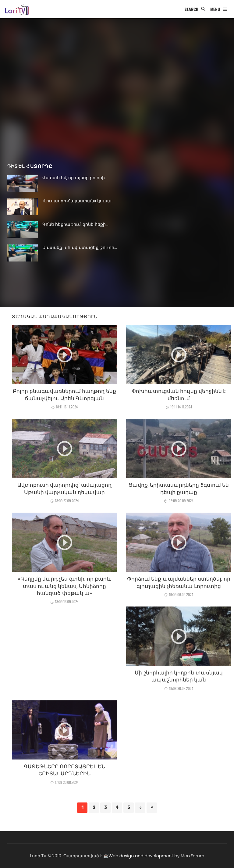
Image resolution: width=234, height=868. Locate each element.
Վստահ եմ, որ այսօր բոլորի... (75, 178)
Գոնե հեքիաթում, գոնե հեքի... (75, 224)
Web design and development (141, 856)
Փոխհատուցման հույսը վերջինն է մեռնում (179, 395)
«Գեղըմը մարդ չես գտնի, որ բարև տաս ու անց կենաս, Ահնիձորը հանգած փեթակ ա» (64, 586)
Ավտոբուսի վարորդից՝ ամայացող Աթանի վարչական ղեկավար (65, 489)
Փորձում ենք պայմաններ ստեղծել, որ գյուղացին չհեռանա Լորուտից (179, 582)
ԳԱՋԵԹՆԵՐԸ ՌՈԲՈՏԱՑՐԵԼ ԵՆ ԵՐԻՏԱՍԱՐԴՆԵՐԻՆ (64, 770)
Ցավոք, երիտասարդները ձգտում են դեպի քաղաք (179, 489)
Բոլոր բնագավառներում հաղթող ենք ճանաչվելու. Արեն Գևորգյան (64, 395)
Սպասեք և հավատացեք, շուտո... (80, 247)
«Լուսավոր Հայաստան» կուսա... (78, 201)
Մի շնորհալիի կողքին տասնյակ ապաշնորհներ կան (179, 676)
